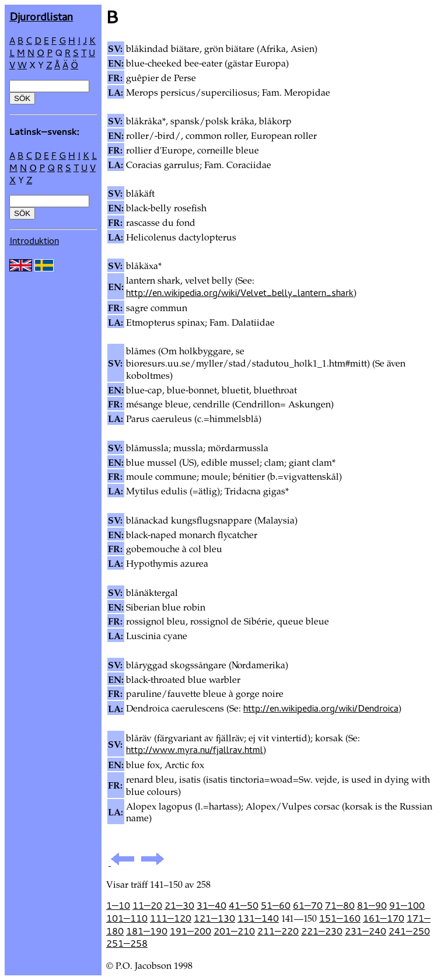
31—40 (211, 905)
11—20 (147, 905)
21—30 (179, 905)
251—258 (127, 943)
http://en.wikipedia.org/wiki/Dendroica (321, 708)
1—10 (118, 905)
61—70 (308, 905)
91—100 (407, 905)
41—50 (244, 905)
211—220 (278, 931)
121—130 (214, 918)
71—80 (340, 905)
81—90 (372, 905)
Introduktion (34, 240)
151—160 (340, 918)
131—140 (258, 918)
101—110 (127, 918)
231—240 (365, 931)
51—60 (276, 905)
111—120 (171, 918)
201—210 (234, 931)
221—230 (322, 931)
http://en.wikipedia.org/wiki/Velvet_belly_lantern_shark (240, 292)
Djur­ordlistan (41, 16)
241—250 (409, 931)
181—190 (147, 931)
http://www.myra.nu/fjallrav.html (195, 749)
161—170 (384, 918)
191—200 (190, 931)
